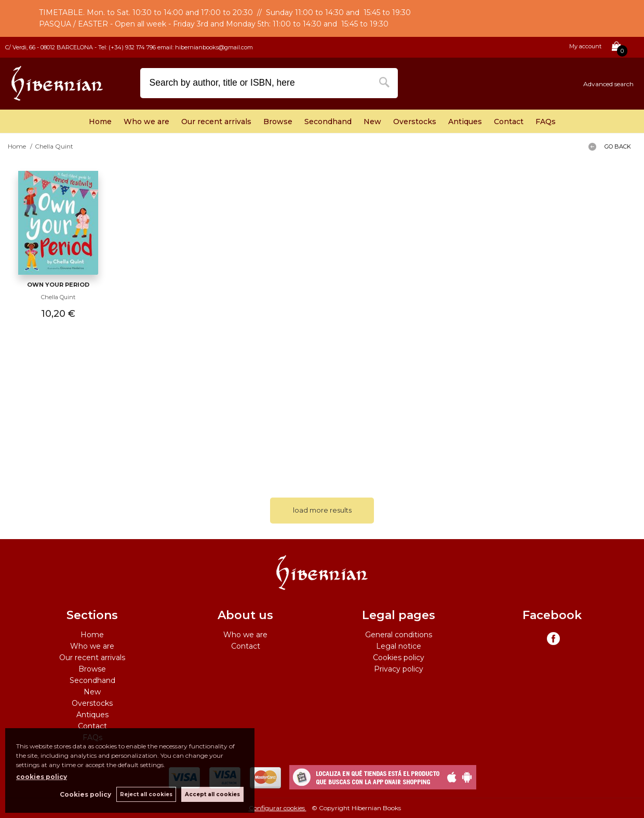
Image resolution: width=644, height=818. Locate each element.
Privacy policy (399, 669)
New (372, 122)
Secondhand (328, 122)
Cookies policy (399, 658)
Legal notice (399, 646)
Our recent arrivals (216, 122)
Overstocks (415, 122)
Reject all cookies (146, 794)
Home (100, 122)
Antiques (465, 122)
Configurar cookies (278, 808)
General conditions (399, 635)
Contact (509, 122)
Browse (278, 122)
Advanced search (608, 84)
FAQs (546, 122)
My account (585, 46)
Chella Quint (58, 297)
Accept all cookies (212, 794)
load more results (322, 510)
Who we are (146, 122)
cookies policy (42, 777)
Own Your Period (58, 285)
